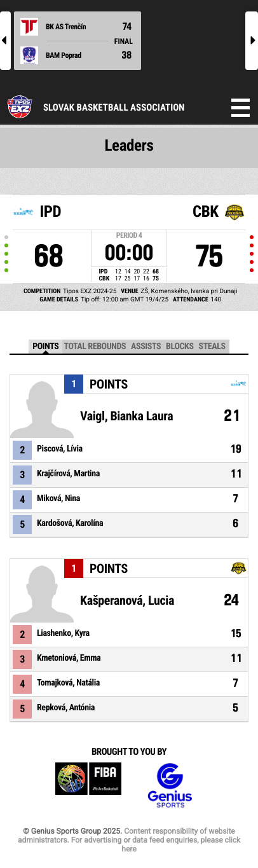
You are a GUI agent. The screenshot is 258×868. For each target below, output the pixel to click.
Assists (146, 347)
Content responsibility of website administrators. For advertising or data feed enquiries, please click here (129, 840)
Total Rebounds (95, 347)
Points (45, 347)
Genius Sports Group (170, 786)
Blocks (180, 347)
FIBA (88, 786)
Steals (212, 347)
